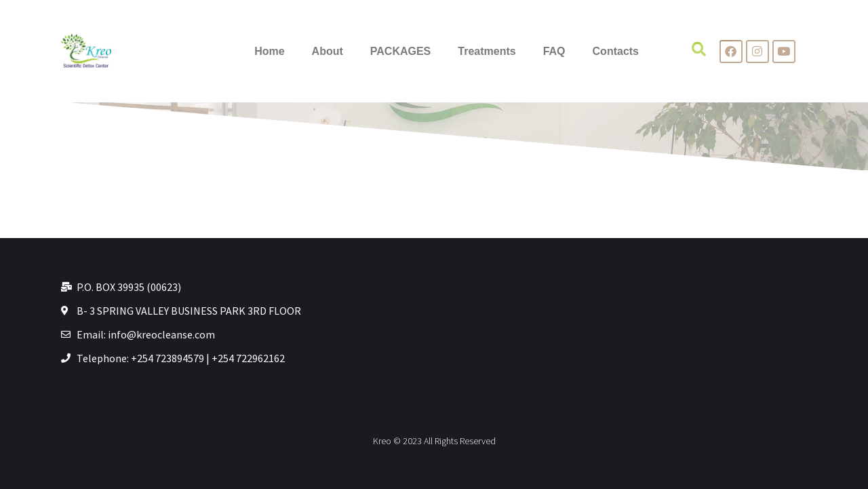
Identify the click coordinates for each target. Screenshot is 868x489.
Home (269, 51)
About (328, 51)
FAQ (554, 51)
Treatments (487, 51)
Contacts (616, 51)
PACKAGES (401, 51)
